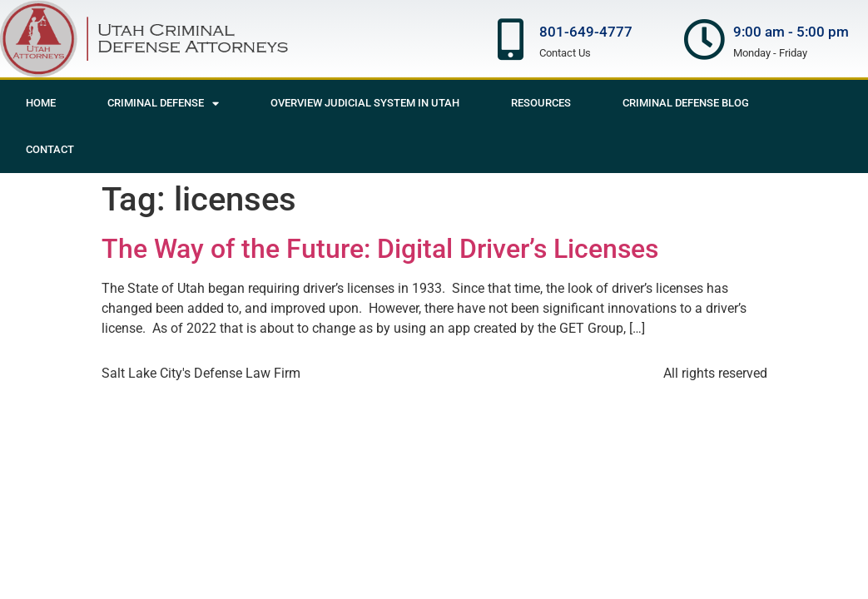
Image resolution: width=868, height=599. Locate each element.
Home (41, 103)
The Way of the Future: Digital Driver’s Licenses (380, 249)
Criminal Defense (163, 104)
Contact (50, 149)
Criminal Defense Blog (686, 103)
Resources (541, 103)
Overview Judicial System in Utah (365, 103)
